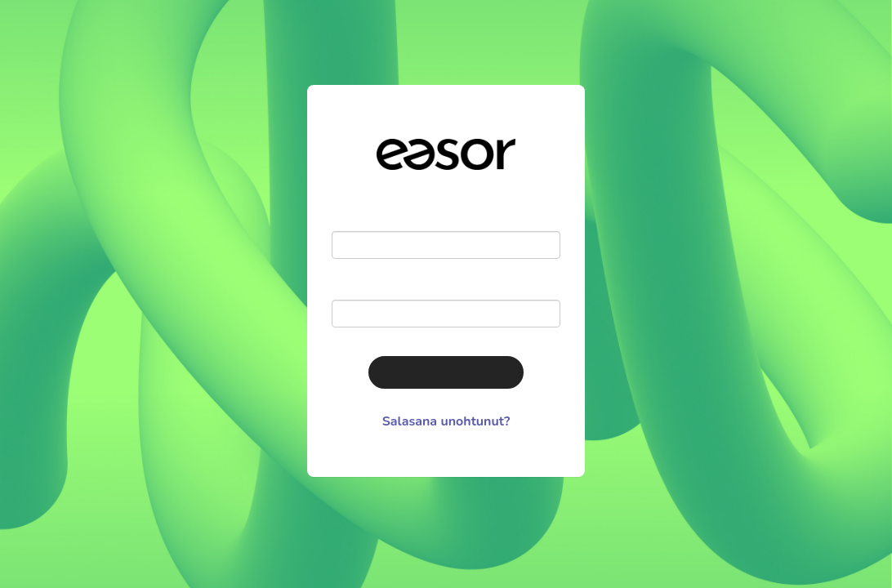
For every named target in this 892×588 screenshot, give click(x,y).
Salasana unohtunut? (446, 421)
